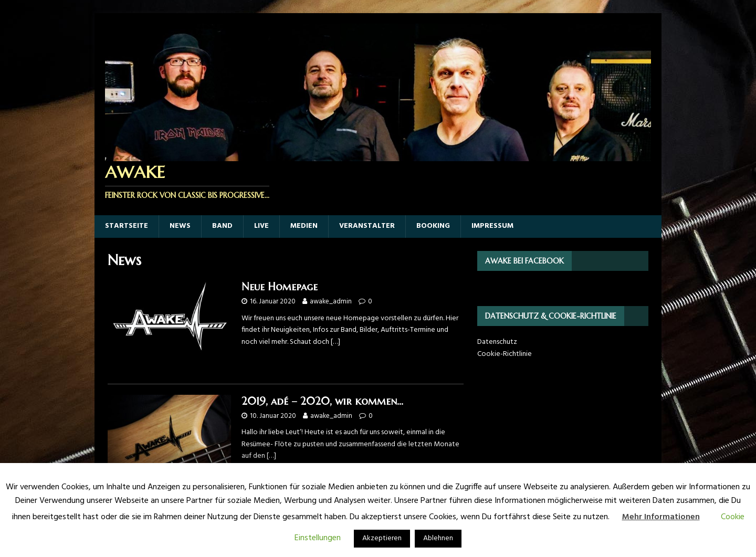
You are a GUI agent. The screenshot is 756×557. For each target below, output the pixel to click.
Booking (433, 226)
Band (222, 226)
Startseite (127, 226)
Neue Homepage (280, 287)
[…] (335, 342)
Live (261, 226)
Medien (304, 226)
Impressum (492, 226)
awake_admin (331, 302)
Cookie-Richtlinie (505, 354)
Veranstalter (367, 226)
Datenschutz (497, 342)
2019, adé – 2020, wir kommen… (322, 401)
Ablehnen (438, 538)
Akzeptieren (382, 538)
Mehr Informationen (661, 517)
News (180, 226)
